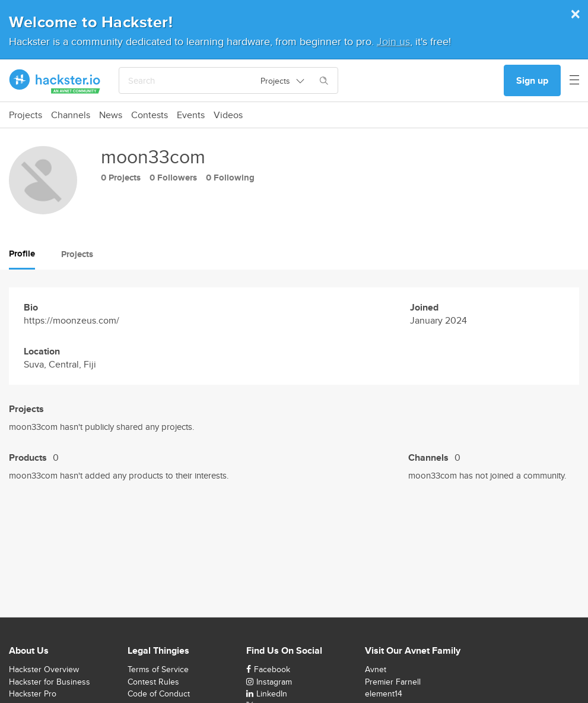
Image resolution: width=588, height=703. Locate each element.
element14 (384, 693)
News (111, 115)
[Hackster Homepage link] (55, 81)
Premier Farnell (393, 682)
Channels (71, 115)
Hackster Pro (33, 693)
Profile (22, 254)
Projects (26, 115)
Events (191, 115)
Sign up (532, 80)
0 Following (230, 178)
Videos (228, 115)
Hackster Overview (44, 669)
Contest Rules (153, 682)
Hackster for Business (50, 682)
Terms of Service (158, 669)
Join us (393, 41)
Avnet (376, 669)
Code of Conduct (159, 693)
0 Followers (173, 178)
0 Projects (121, 178)
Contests (150, 115)
